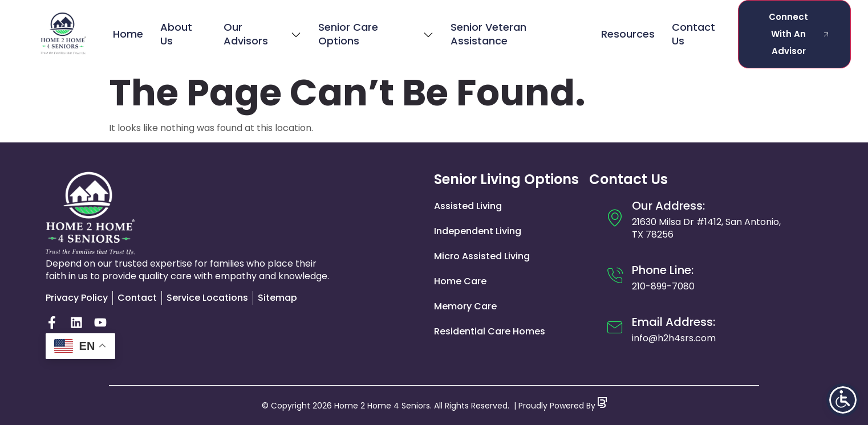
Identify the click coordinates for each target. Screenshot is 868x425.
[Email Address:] (615, 328)
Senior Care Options (376, 34)
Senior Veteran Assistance (488, 34)
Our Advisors (262, 34)
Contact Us (693, 34)
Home (128, 34)
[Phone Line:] (615, 276)
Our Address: (668, 206)
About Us (176, 34)
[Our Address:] (615, 218)
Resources (628, 34)
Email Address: (674, 322)
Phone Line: (663, 270)
